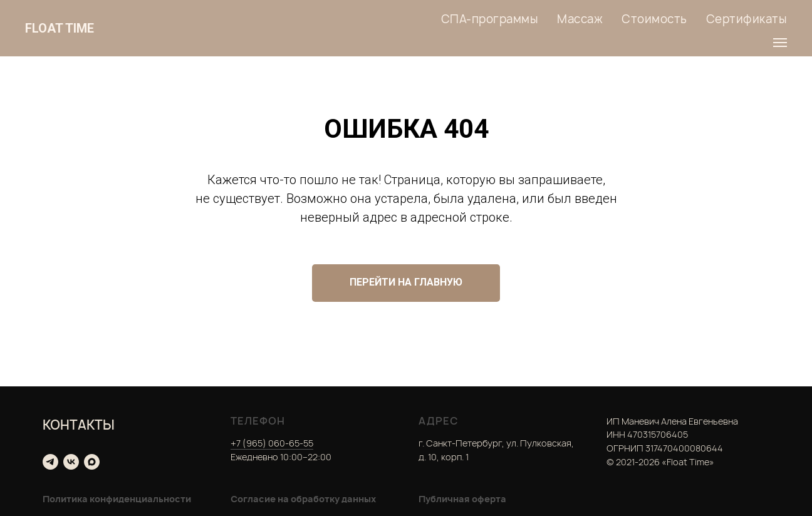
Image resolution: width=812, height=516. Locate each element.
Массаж (580, 19)
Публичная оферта (462, 499)
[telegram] (50, 462)
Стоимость (654, 19)
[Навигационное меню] (780, 43)
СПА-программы (490, 19)
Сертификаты (747, 19)
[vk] (71, 462)
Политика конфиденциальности (117, 499)
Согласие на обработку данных (303, 499)
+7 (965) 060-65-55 (272, 443)
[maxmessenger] (92, 462)
